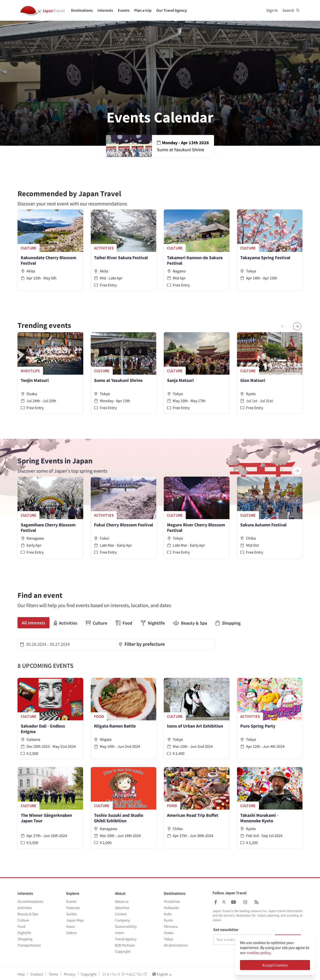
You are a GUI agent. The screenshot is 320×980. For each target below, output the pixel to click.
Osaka (169, 932)
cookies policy (258, 953)
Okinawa (171, 925)
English (162, 973)
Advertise (122, 907)
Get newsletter (226, 929)
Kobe (168, 913)
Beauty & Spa (190, 623)
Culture (96, 623)
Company (122, 919)
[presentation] (283, 326)
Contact (37, 973)
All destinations (176, 944)
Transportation (29, 944)
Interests (105, 10)
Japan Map (75, 919)
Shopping (228, 623)
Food (124, 623)
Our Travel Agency (172, 10)
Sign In (272, 10)
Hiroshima (172, 900)
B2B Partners (125, 944)
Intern (120, 932)
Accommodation (30, 900)
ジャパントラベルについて (125, 973)
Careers (121, 913)
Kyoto (168, 919)
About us (122, 900)
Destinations (82, 10)
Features (73, 907)
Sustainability (126, 925)
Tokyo (168, 938)
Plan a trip (143, 10)
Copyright (123, 950)
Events (124, 10)
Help (21, 973)
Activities (65, 623)
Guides (71, 913)
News (70, 925)
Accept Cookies (275, 965)
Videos (71, 932)
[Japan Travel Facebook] (216, 901)
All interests (33, 623)
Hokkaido (171, 907)
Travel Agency (126, 938)
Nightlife (153, 623)
